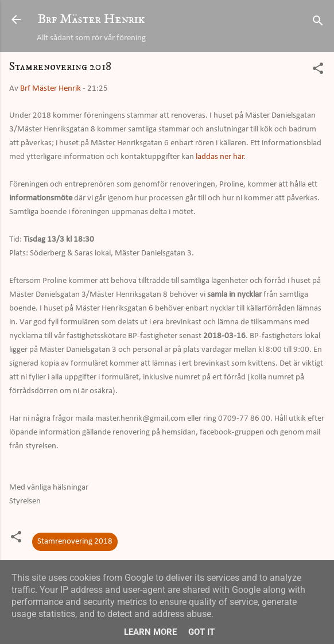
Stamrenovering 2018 (75, 542)
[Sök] (318, 23)
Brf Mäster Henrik (91, 19)
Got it (201, 632)
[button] (318, 71)
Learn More (150, 632)
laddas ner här (220, 157)
